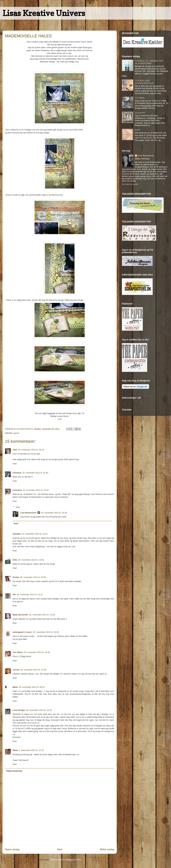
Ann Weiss (18, 652)
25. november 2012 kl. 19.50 (31, 560)
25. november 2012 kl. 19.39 (54, 513)
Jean (15, 450)
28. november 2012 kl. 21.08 (33, 670)
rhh (14, 594)
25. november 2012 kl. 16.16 (31, 450)
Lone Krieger (19, 710)
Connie (16, 670)
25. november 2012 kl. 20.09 (33, 577)
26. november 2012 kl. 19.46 (37, 652)
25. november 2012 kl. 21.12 (30, 594)
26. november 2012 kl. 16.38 (46, 632)
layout (16, 433)
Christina (17, 473)
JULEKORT (140, 113)
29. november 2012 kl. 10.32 (39, 710)
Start (60, 849)
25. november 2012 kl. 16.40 (35, 473)
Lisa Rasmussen (28, 513)
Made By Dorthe (20, 615)
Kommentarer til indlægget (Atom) (65, 860)
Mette (15, 687)
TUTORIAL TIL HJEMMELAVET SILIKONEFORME (149, 62)
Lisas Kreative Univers (44, 13)
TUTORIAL (140, 98)
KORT (138, 130)
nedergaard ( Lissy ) (22, 632)
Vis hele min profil (130, 184)
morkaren (17, 490)
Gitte (15, 560)
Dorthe (16, 577)
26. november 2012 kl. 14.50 (42, 615)
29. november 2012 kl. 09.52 (32, 687)
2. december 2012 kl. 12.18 (31, 750)
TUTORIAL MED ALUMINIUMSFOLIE (144, 82)
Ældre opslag (107, 849)
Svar (15, 464)
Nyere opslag (12, 849)
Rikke (15, 750)
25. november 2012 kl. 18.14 (35, 534)
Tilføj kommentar (14, 771)
